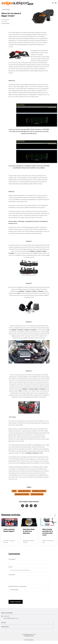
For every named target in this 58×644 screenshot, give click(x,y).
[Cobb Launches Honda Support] (10, 532)
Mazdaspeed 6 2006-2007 (22, 494)
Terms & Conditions (29, 640)
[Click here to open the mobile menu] (56, 3)
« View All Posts (6, 9)
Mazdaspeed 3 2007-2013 (39, 491)
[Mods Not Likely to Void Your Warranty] (29, 532)
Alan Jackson (6, 23)
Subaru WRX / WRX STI (24, 491)
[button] (53, 3)
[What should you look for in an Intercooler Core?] (48, 532)
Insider (14, 491)
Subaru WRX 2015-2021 (37, 494)
